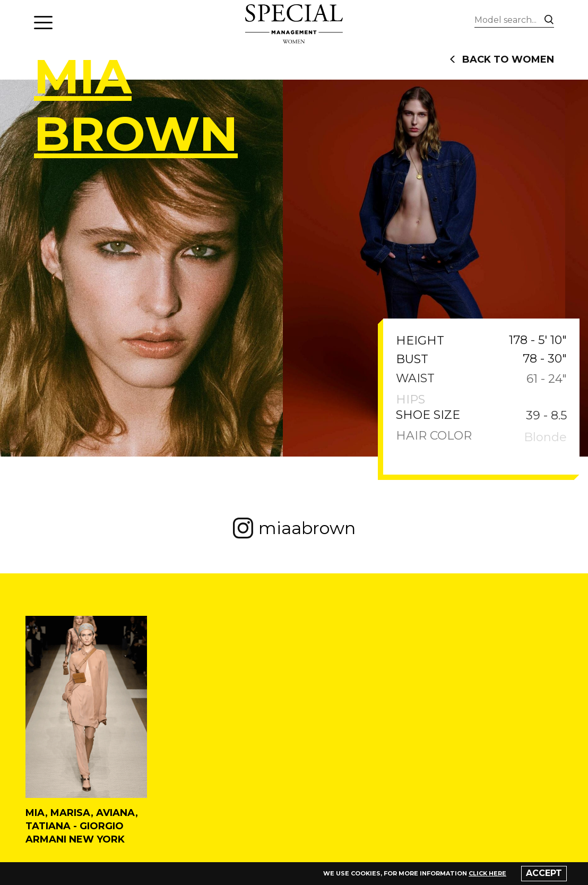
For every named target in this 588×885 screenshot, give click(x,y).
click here (487, 873)
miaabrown (294, 528)
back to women (502, 59)
